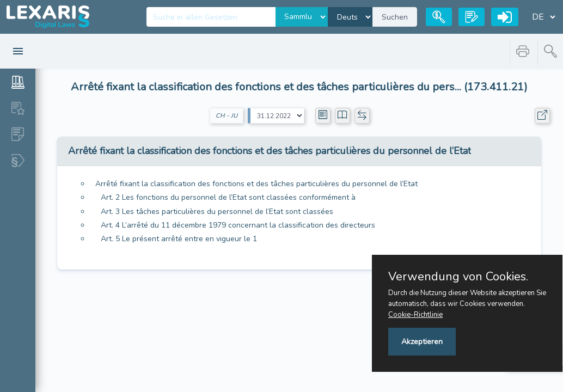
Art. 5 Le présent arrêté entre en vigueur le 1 (179, 239)
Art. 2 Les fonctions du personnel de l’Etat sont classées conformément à (228, 197)
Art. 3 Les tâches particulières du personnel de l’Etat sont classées (217, 212)
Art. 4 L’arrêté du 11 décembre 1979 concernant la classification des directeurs (238, 225)
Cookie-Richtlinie (415, 315)
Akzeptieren (422, 342)
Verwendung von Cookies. (458, 277)
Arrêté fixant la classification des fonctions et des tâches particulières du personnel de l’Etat (256, 184)
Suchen (395, 17)
